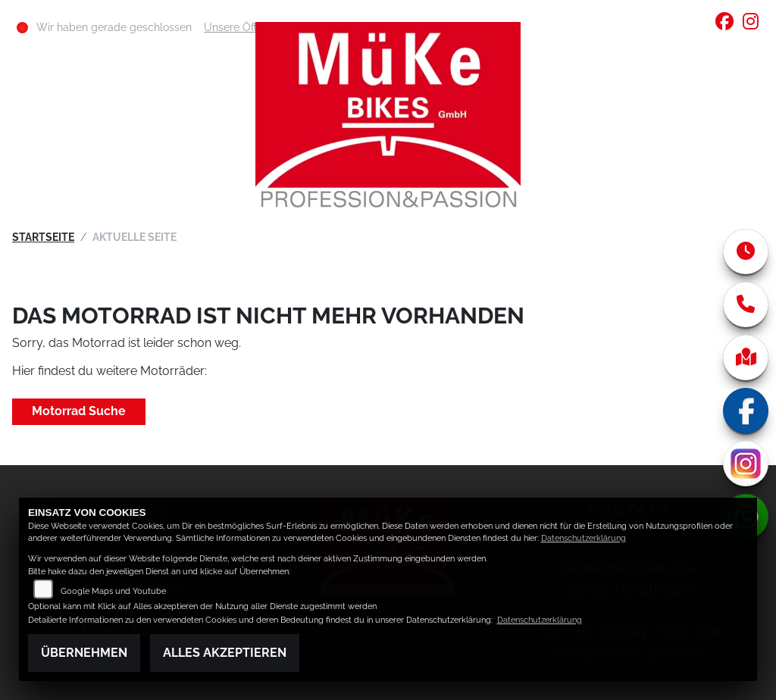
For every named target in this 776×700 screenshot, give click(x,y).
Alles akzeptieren (225, 653)
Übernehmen (84, 653)
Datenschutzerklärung (584, 538)
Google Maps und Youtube (113, 591)
